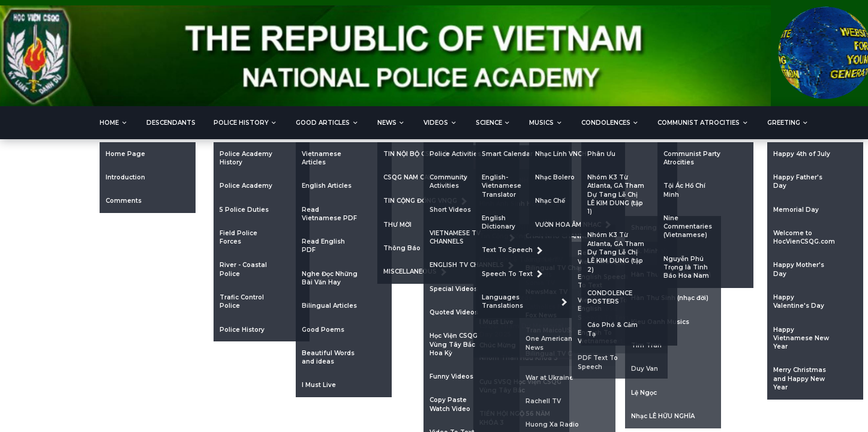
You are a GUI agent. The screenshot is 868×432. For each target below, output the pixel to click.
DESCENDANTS (171, 123)
